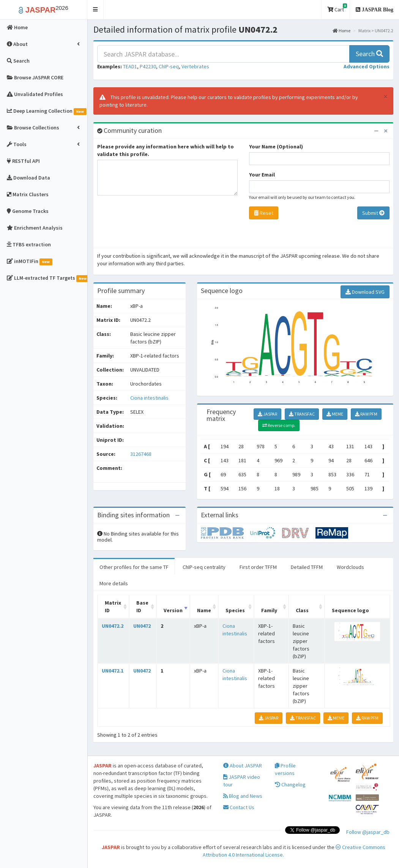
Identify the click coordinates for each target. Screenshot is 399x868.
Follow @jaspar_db (368, 832)
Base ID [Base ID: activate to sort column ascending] (142, 606)
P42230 (148, 66)
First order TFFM (258, 567)
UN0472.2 (113, 626)
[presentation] (155, 224)
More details (114, 583)
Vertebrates (195, 66)
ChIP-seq (169, 66)
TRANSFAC (302, 414)
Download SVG (365, 292)
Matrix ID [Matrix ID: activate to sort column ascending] (113, 606)
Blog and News (243, 796)
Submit (373, 213)
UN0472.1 (113, 671)
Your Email (262, 175)
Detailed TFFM (307, 567)
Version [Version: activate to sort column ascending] (173, 610)
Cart (337, 8)
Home (341, 31)
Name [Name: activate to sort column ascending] (204, 610)
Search (369, 54)
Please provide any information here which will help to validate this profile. (166, 150)
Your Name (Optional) (276, 147)
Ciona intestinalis (149, 398)
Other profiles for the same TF (134, 567)
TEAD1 (130, 66)
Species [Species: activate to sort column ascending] (235, 610)
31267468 (141, 454)
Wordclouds (350, 567)
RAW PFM (366, 414)
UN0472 (142, 626)
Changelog (290, 785)
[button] (95, 10)
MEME (335, 414)
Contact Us (239, 807)
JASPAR (267, 414)
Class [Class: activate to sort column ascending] (302, 610)
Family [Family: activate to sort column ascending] (269, 610)
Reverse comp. (279, 425)
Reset (264, 213)
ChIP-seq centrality (204, 567)
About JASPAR (243, 766)
